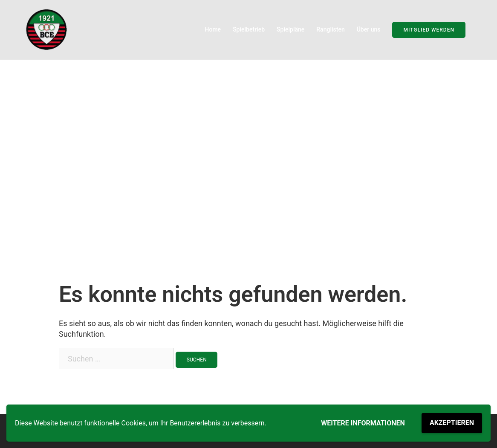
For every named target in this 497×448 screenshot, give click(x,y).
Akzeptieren (452, 423)
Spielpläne (290, 29)
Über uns (369, 29)
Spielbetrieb (249, 29)
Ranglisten (330, 29)
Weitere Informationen (363, 423)
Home (213, 29)
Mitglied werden (429, 30)
